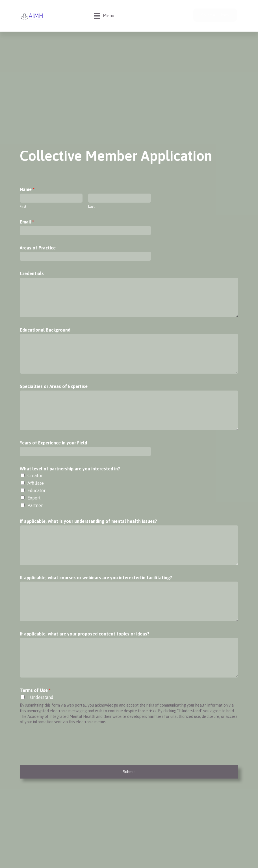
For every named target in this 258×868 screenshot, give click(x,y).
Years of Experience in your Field (53, 443)
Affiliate (36, 483)
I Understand (40, 697)
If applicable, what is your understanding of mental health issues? (88, 521)
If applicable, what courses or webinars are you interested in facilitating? (96, 578)
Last (91, 206)
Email (27, 222)
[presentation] (63, 756)
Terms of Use (35, 690)
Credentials (32, 273)
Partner (35, 505)
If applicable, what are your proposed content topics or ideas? (85, 634)
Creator (35, 475)
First (23, 206)
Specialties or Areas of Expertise (54, 386)
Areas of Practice (38, 248)
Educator (36, 490)
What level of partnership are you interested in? (70, 469)
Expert (34, 498)
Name (27, 189)
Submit (129, 772)
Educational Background (45, 330)
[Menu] (104, 16)
